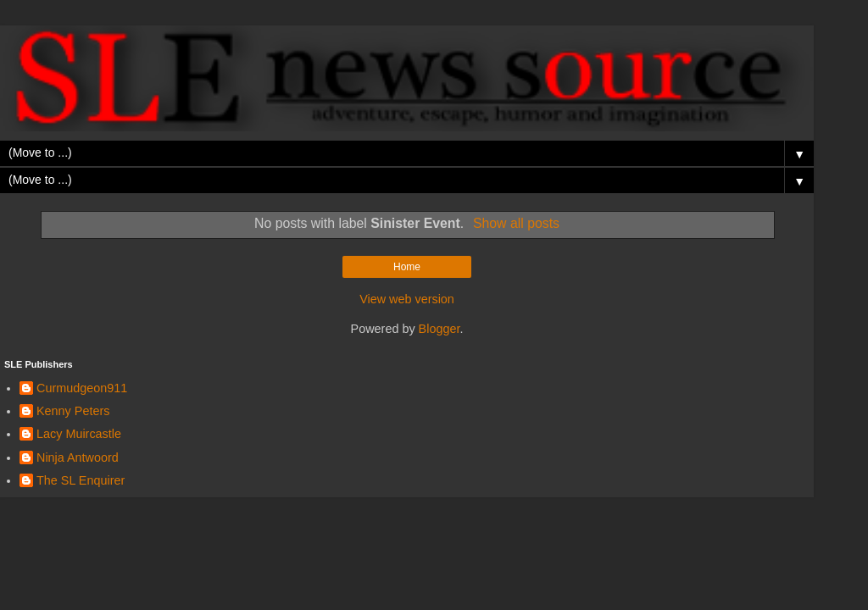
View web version (407, 299)
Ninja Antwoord (78, 457)
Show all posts (516, 223)
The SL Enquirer (81, 480)
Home (407, 267)
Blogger (440, 329)
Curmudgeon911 (82, 388)
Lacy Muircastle (79, 434)
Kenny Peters (73, 411)
